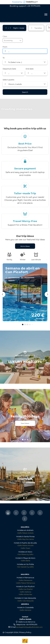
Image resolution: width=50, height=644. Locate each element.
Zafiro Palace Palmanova (25, 583)
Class (5, 36)
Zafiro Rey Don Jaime (25, 539)
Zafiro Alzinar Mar (25, 594)
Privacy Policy (25, 632)
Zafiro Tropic (25, 548)
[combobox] (25, 51)
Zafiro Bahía (25, 560)
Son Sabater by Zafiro (25, 567)
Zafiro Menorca (25, 610)
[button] (1, 27)
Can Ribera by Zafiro (25, 554)
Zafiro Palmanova (25, 580)
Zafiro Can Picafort (25, 589)
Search (25, 92)
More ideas (25, 246)
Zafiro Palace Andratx (25, 533)
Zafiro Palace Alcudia (25, 545)
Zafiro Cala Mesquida (25, 601)
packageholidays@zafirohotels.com (29, 627)
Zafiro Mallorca (25, 592)
